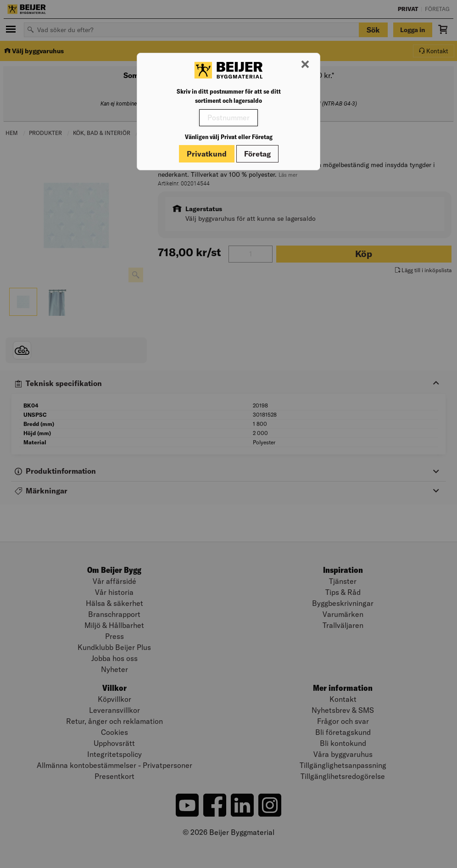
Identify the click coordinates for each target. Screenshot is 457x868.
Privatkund (207, 154)
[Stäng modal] (305, 65)
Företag (257, 154)
